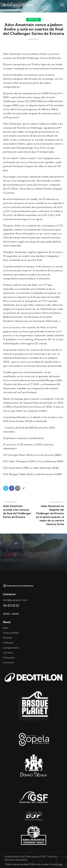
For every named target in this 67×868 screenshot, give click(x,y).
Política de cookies (40, 864)
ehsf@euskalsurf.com (15, 600)
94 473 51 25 (11, 606)
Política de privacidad (17, 864)
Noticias (33, 20)
